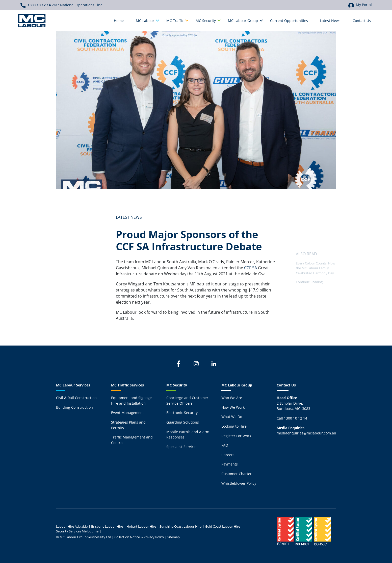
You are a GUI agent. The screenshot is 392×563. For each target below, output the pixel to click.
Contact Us (286, 385)
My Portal (360, 5)
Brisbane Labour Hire (107, 526)
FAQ (225, 445)
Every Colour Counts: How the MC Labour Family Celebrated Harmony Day (316, 268)
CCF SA (250, 268)
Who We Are (232, 398)
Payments (230, 464)
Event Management (127, 413)
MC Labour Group (237, 385)
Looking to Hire (234, 426)
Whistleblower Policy (239, 483)
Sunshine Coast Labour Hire (180, 526)
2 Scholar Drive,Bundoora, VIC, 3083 (293, 403)
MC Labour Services (73, 385)
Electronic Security (182, 413)
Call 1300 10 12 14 (292, 418)
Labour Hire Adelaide (72, 526)
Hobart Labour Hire (141, 526)
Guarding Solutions (183, 422)
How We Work (233, 407)
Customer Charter (237, 474)
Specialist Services (182, 447)
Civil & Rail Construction (76, 398)
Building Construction (74, 407)
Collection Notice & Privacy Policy (139, 537)
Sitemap (174, 537)
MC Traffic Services (127, 385)
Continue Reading (309, 282)
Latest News (129, 217)
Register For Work (236, 436)
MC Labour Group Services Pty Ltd (85, 537)
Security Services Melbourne (77, 531)
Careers (228, 455)
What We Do (232, 417)
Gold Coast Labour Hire (223, 526)
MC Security (177, 385)
